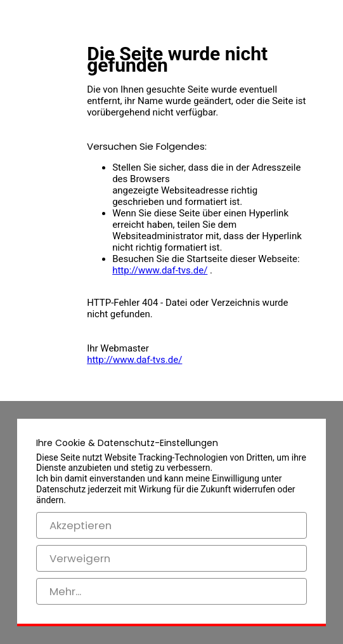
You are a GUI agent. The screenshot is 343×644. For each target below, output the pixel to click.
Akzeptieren (81, 525)
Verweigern (80, 558)
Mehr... (65, 591)
